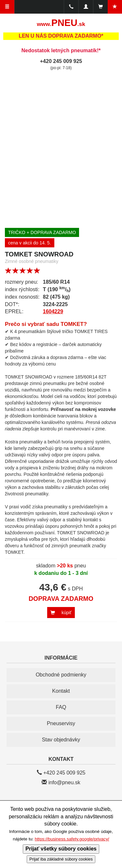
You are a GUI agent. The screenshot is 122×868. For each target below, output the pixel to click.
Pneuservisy (61, 723)
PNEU (61, 23)
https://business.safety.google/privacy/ (72, 839)
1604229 (53, 311)
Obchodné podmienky (61, 675)
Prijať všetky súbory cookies (61, 849)
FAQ (61, 707)
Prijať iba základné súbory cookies (61, 859)
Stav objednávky (61, 740)
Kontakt (61, 691)
